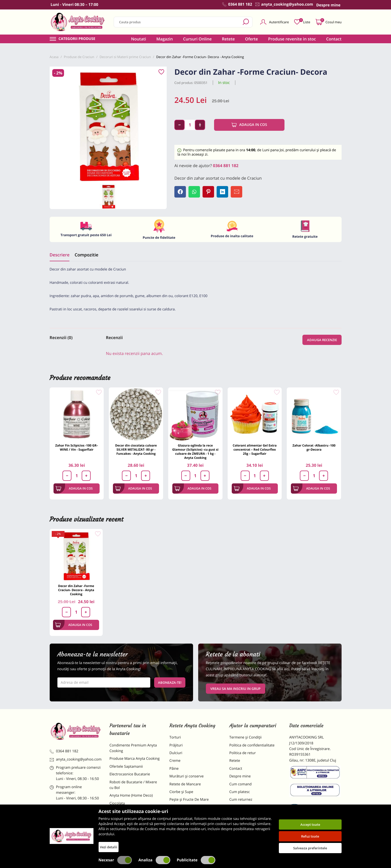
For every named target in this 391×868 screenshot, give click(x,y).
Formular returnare (246, 807)
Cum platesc (240, 792)
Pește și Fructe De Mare (189, 800)
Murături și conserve (187, 776)
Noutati (139, 39)
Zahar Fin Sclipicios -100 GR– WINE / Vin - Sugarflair (77, 447)
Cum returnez (241, 800)
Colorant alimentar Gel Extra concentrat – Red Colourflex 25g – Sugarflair (255, 449)
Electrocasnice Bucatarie (130, 774)
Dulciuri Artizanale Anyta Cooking (130, 827)
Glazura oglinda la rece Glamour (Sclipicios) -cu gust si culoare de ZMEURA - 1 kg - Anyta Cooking (195, 452)
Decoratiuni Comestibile (130, 838)
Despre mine (240, 776)
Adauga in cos (249, 125)
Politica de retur (243, 753)
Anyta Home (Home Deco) (131, 795)
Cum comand (241, 784)
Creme (175, 761)
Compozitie (86, 255)
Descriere (60, 255)
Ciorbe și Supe (181, 792)
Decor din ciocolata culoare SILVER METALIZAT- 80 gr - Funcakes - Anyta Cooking (136, 449)
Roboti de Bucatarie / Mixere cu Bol (133, 785)
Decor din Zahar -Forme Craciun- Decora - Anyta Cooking (76, 590)
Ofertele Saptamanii (126, 767)
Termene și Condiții (246, 737)
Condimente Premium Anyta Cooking (133, 748)
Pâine (174, 769)
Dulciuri (176, 753)
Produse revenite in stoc (292, 39)
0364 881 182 (226, 166)
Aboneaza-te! (170, 682)
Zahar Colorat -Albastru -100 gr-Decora (314, 447)
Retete (228, 39)
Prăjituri (176, 745)
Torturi (175, 737)
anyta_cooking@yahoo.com (76, 759)
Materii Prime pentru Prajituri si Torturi (134, 814)
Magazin (165, 39)
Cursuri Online (197, 39)
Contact (334, 39)
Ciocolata (117, 803)
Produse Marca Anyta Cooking (135, 759)
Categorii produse (77, 39)
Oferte (251, 39)
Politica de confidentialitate (252, 745)
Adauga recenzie (322, 340)
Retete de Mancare (185, 784)
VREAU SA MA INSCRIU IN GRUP (236, 689)
